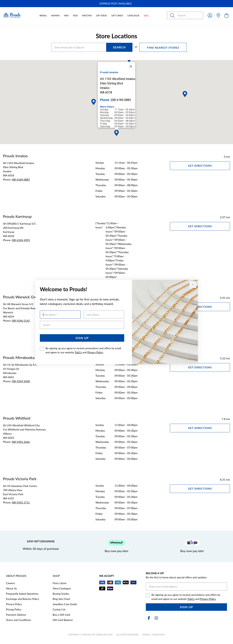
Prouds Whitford (17, 418)
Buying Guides (61, 594)
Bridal (43, 15)
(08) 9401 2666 (21, 442)
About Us (11, 588)
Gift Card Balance (63, 620)
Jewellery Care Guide (65, 604)
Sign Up (82, 338)
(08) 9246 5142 (21, 321)
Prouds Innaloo (15, 156)
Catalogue (133, 15)
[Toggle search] (173, 15)
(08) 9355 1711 (21, 502)
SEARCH (119, 47)
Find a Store (59, 583)
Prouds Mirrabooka (19, 357)
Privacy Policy (95, 352)
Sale (146, 15)
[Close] (131, 66)
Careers (10, 583)
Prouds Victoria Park (20, 479)
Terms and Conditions (19, 620)
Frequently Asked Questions (22, 594)
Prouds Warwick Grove (22, 297)
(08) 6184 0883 (21, 179)
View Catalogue (62, 588)
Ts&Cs (78, 352)
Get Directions (200, 166)
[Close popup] (193, 285)
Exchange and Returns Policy (23, 599)
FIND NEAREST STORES (163, 48)
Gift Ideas (102, 15)
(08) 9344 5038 (21, 381)
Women (55, 15)
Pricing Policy (14, 609)
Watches (87, 15)
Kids (75, 15)
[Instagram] (156, 618)
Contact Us (59, 609)
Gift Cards (117, 15)
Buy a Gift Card (61, 615)
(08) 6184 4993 (21, 240)
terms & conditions (154, 635)
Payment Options (16, 615)
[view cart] (227, 15)
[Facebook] (149, 618)
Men (66, 15)
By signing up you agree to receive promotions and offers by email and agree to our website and (83, 350)
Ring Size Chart (61, 599)
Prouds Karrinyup (17, 216)
